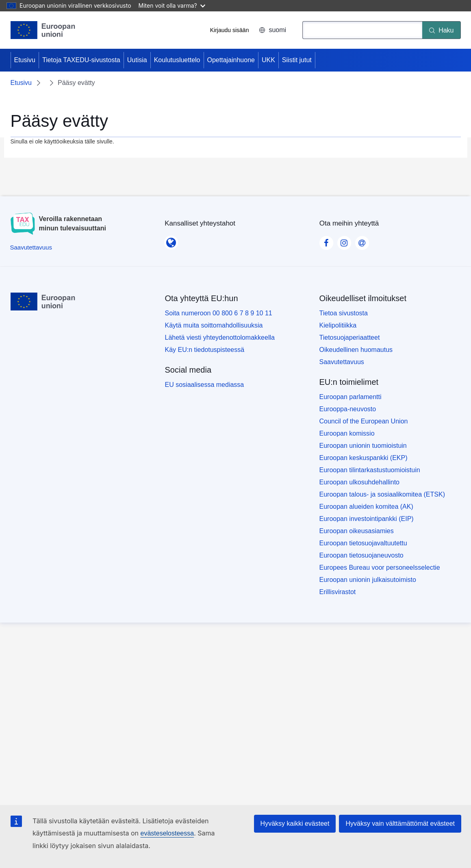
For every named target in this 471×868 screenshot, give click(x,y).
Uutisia (137, 60)
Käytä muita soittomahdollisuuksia (214, 325)
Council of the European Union (364, 421)
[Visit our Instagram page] (344, 241)
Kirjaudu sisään (230, 30)
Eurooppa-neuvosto (348, 409)
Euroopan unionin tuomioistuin (363, 446)
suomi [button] (272, 30)
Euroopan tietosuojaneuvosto (361, 555)
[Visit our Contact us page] (362, 241)
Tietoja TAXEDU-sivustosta (81, 60)
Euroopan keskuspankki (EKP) (364, 458)
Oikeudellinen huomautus (356, 350)
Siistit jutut (297, 60)
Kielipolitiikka (338, 325)
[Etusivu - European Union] (43, 30)
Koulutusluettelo (177, 60)
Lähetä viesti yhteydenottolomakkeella (220, 337)
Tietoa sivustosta (344, 313)
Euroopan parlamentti (351, 397)
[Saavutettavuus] (31, 247)
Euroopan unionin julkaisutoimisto (368, 580)
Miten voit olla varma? (172, 5)
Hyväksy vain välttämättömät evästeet (400, 824)
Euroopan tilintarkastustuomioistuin (370, 470)
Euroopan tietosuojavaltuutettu (363, 543)
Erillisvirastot (338, 592)
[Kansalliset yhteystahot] (171, 240)
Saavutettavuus (342, 362)
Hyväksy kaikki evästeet (295, 824)
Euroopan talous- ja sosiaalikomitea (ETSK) (382, 494)
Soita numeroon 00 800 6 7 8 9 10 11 (219, 313)
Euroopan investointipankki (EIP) (367, 519)
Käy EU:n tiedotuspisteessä (205, 350)
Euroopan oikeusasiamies (357, 531)
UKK (268, 60)
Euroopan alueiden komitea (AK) (366, 507)
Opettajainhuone (231, 60)
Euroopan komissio (347, 433)
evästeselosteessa (167, 833)
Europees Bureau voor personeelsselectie (380, 567)
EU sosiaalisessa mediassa (205, 385)
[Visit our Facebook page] (326, 241)
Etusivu (25, 60)
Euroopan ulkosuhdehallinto (359, 482)
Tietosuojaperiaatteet (350, 337)
